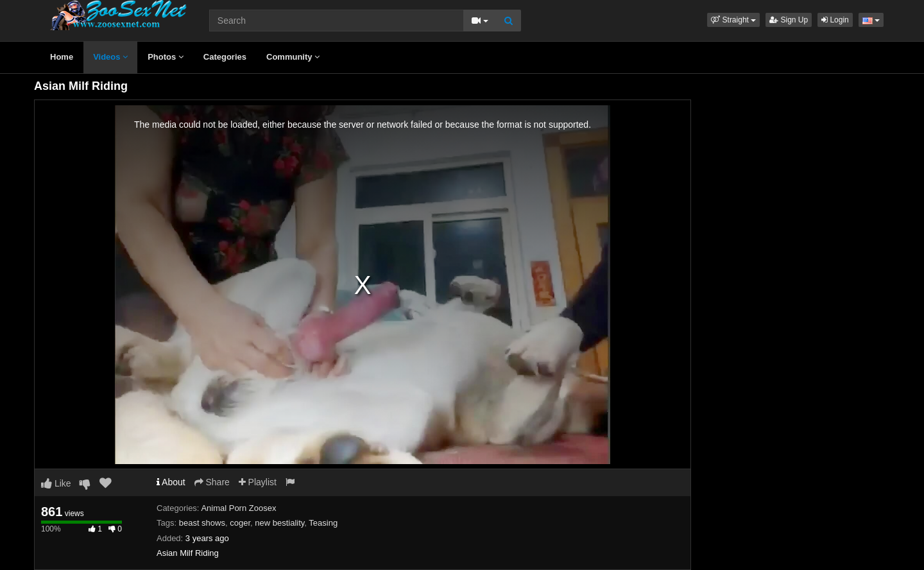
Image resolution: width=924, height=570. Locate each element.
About (171, 482)
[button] (733, 20)
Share (212, 482)
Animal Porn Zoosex (238, 508)
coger (240, 523)
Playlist (258, 482)
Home (62, 57)
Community (293, 57)
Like (56, 483)
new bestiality (279, 523)
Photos (166, 57)
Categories (225, 57)
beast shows (202, 523)
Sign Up (789, 20)
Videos (110, 57)
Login (835, 20)
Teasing (323, 523)
